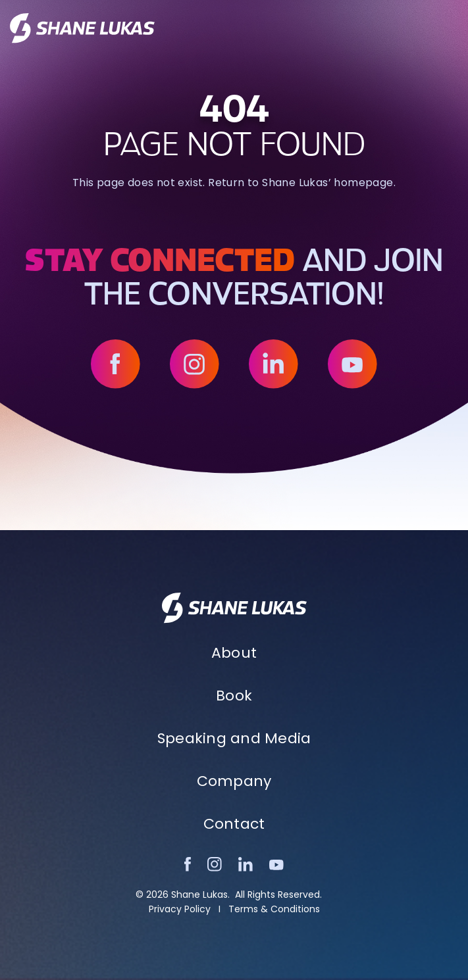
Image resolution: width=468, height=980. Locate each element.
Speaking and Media (234, 738)
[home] (82, 28)
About (234, 653)
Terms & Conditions (274, 909)
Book (234, 696)
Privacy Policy (180, 909)
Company (234, 781)
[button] (450, 28)
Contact (234, 824)
